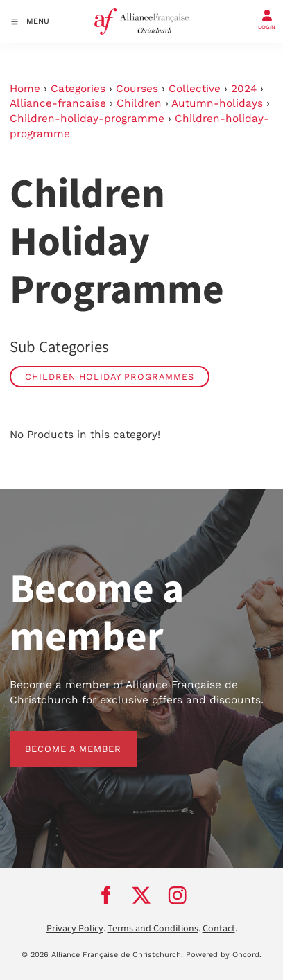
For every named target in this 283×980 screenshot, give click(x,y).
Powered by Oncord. (224, 955)
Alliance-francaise (58, 103)
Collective (195, 89)
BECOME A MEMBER (58, 738)
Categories (78, 89)
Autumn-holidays (217, 103)
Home (25, 89)
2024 (244, 89)
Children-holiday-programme (87, 119)
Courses (137, 89)
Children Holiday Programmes (110, 377)
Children (139, 103)
